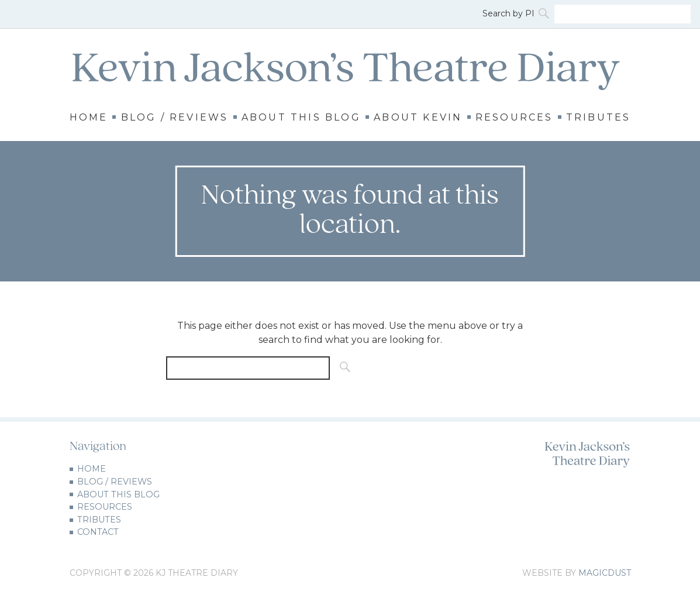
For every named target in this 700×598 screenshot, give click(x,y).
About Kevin (418, 118)
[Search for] (623, 14)
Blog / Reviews (175, 118)
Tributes (599, 118)
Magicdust (605, 573)
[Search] (545, 14)
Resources (514, 118)
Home (89, 118)
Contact (98, 532)
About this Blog (301, 118)
